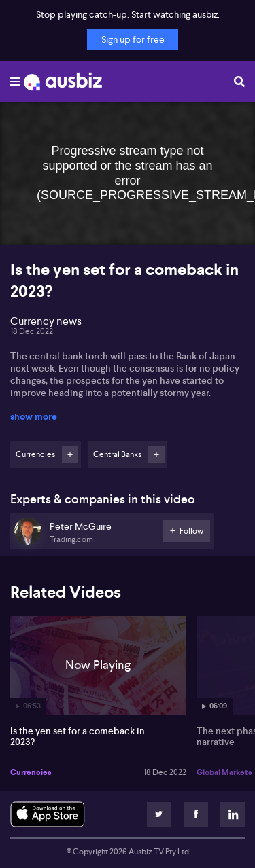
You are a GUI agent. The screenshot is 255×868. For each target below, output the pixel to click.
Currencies (31, 772)
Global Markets (224, 772)
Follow (70, 454)
